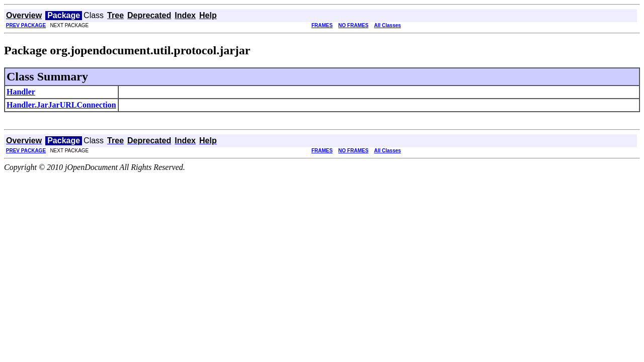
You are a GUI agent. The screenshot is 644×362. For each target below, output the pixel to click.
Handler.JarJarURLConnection (61, 105)
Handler (21, 92)
